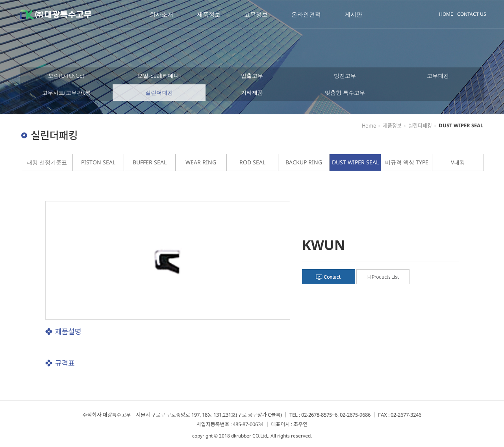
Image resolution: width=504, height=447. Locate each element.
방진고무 (345, 75)
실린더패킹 (159, 92)
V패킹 (458, 162)
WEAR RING (201, 162)
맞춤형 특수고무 (345, 92)
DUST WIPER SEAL (355, 162)
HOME (446, 14)
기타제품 (252, 92)
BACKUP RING (304, 162)
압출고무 (252, 75)
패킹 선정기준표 (47, 162)
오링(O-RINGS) (66, 75)
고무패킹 (438, 75)
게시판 (353, 14)
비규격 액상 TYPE (407, 162)
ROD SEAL (252, 162)
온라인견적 (306, 14)
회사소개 (161, 14)
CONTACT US (472, 14)
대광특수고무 (56, 14)
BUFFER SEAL (150, 162)
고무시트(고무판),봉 (66, 92)
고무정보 (256, 14)
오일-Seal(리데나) (159, 75)
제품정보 (209, 14)
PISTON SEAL (98, 162)
